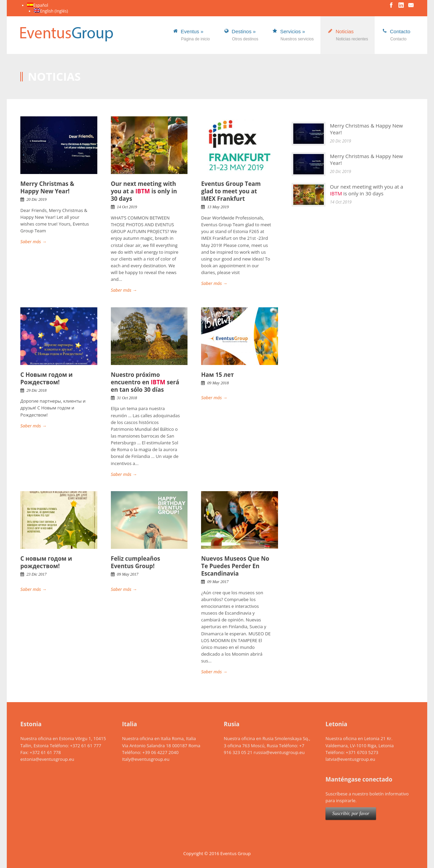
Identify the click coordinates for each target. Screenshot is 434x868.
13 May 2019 (218, 207)
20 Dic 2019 (36, 199)
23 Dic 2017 (36, 574)
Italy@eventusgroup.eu (146, 759)
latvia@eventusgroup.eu (350, 759)
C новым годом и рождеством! (46, 562)
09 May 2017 (128, 574)
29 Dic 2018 (36, 390)
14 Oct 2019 (127, 207)
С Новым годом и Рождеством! (46, 378)
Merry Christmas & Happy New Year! (47, 187)
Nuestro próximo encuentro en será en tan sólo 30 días (145, 382)
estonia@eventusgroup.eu (47, 759)
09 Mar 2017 (218, 582)
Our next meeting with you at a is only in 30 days (144, 191)
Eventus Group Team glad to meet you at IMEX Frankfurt (231, 191)
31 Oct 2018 (127, 398)
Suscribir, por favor (351, 814)
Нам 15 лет (217, 375)
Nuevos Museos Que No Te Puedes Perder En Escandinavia (235, 566)
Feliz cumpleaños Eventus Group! (135, 562)
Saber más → (33, 242)
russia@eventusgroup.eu (279, 752)
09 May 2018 (218, 383)
